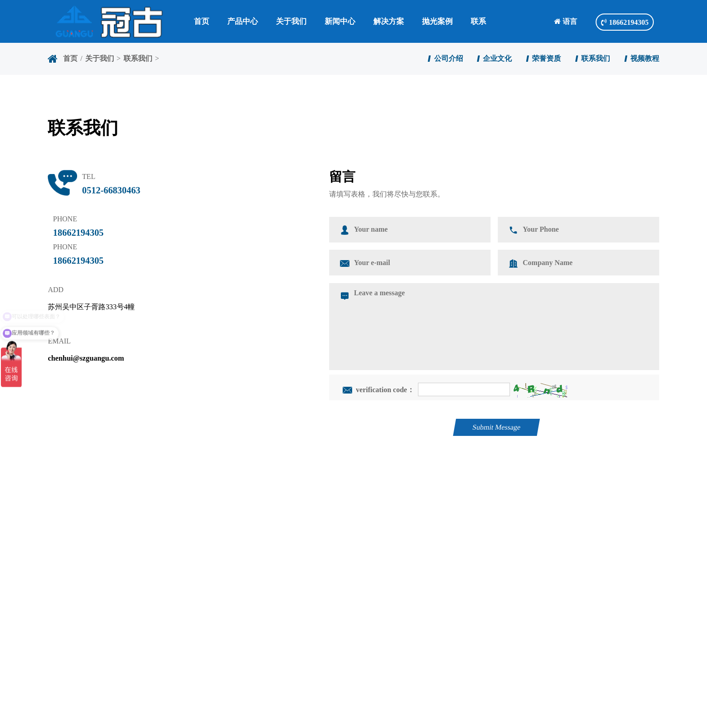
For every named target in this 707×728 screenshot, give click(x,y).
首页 (202, 21)
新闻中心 (340, 21)
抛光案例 (437, 21)
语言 (566, 21)
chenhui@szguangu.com (86, 358)
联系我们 (138, 58)
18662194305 (625, 22)
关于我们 (291, 21)
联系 (478, 21)
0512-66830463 (111, 190)
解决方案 (389, 21)
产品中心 (243, 21)
